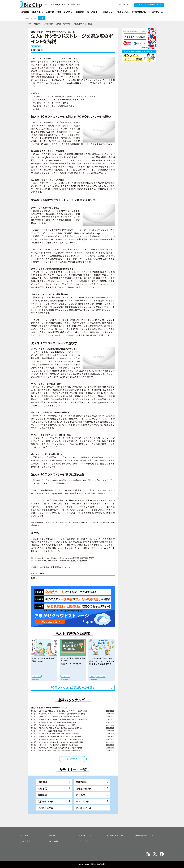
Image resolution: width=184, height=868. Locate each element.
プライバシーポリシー (115, 835)
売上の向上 (82, 795)
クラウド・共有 (49, 24)
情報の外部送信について (145, 835)
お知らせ (52, 835)
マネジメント (82, 801)
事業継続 (42, 795)
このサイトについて (85, 835)
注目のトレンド (45, 801)
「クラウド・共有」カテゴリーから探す (73, 687)
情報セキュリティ (84, 788)
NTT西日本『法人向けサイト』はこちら (149, 5)
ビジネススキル (46, 808)
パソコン (92, 676)
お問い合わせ (54, 841)
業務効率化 (37, 24)
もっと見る (72, 759)
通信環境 (42, 782)
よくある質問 (25, 841)
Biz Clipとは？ (124, 5)
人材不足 (42, 788)
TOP (29, 24)
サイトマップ (82, 841)
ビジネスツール (84, 808)
